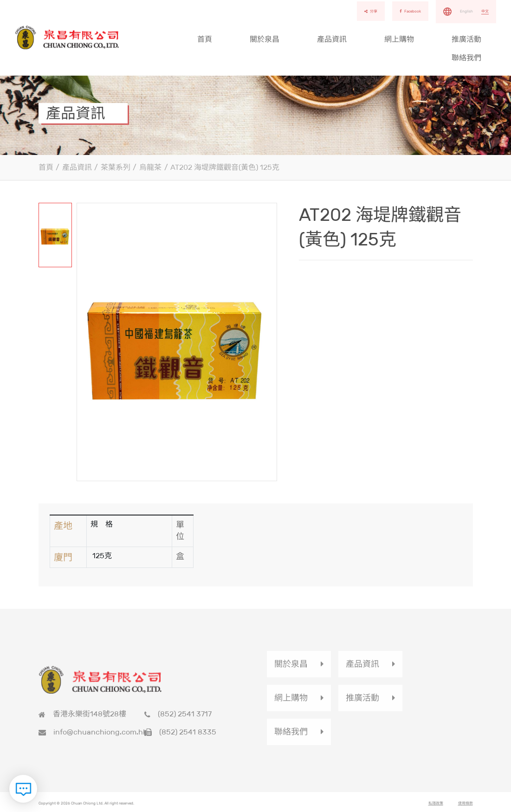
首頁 (205, 39)
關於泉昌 (265, 39)
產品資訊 (332, 39)
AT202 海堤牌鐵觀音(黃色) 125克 (225, 167)
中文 (485, 11)
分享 (371, 11)
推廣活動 (466, 39)
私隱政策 (436, 807)
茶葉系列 (116, 167)
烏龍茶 (150, 167)
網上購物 (399, 39)
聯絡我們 (466, 58)
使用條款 (466, 807)
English (466, 11)
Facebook (410, 11)
